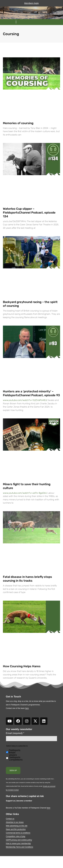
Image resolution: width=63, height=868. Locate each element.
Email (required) (15, 733)
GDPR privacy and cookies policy (19, 840)
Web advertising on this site (17, 826)
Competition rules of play (16, 836)
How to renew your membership (18, 843)
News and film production (16, 829)
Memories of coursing (18, 123)
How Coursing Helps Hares (22, 666)
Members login (31, 3)
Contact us (10, 819)
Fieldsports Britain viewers (15, 753)
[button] (16, 22)
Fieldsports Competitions (16, 759)
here (27, 708)
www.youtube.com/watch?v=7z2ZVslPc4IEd (25, 400)
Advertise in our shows (15, 822)
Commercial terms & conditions (18, 833)
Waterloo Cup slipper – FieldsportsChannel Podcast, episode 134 (29, 213)
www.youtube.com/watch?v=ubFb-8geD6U (25, 493)
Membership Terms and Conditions (19, 847)
